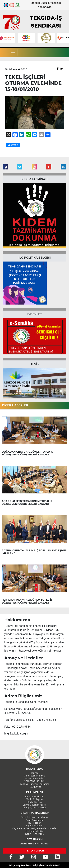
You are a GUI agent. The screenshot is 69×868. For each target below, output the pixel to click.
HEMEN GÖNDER (35, 851)
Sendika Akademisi (34, 797)
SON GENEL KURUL (35, 781)
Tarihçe (35, 773)
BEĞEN (13, 145)
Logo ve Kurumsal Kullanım (34, 784)
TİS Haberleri (35, 823)
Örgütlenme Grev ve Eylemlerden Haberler (35, 828)
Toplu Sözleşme (34, 799)
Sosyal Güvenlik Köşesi (34, 805)
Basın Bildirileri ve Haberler (35, 817)
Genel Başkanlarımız (34, 776)
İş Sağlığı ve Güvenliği (35, 808)
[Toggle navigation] (13, 52)
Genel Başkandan (35, 820)
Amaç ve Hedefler (34, 778)
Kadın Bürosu (35, 802)
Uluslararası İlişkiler (35, 831)
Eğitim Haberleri (35, 826)
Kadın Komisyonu (35, 834)
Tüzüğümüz (35, 787)
